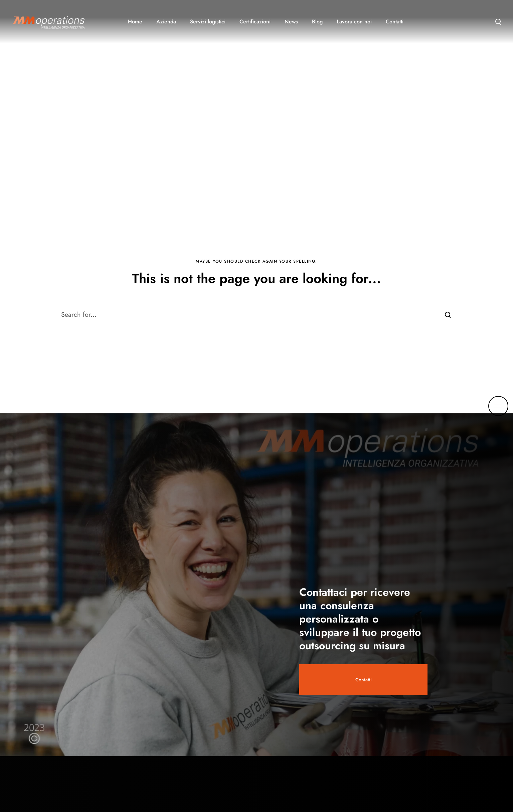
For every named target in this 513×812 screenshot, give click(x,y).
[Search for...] (256, 315)
